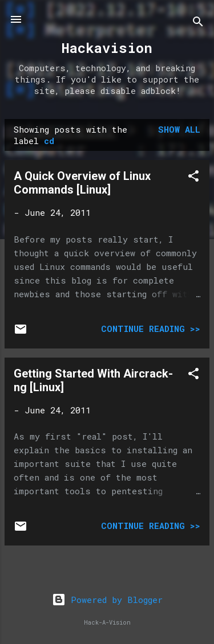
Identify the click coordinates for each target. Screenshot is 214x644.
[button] (193, 178)
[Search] (198, 23)
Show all (179, 129)
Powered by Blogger (107, 600)
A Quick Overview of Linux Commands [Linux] (82, 183)
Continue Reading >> (151, 329)
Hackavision (107, 48)
